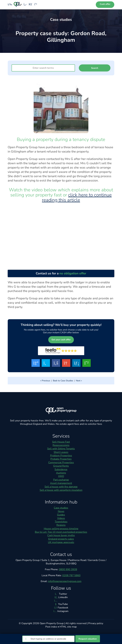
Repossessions (61, 445)
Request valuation (88, 639)
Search (95, 68)
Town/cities (61, 522)
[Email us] (30, 4)
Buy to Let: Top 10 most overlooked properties (61, 532)
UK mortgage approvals (61, 542)
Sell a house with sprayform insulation (61, 490)
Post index (51, 627)
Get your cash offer (61, 340)
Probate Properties (61, 459)
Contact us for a (61, 273)
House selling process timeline (61, 529)
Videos (61, 518)
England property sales (61, 539)
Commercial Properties (61, 463)
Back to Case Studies (63, 381)
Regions (61, 525)
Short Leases (61, 452)
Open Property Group (52, 623)
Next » (79, 381)
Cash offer (105, 4)
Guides (61, 515)
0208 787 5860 (71, 575)
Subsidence (61, 469)
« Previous (45, 381)
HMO (61, 476)
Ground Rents (61, 466)
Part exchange (61, 480)
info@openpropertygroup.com (65, 581)
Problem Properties (61, 456)
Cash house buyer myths (61, 535)
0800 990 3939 (68, 569)
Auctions (61, 473)
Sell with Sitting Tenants (61, 449)
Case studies (61, 508)
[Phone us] (25, 4)
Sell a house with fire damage (61, 487)
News (61, 511)
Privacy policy (96, 623)
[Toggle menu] (9, 4)
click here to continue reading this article (77, 198)
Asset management (61, 483)
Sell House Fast (61, 442)
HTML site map (68, 627)
